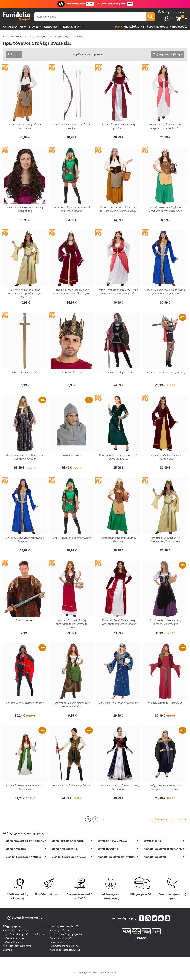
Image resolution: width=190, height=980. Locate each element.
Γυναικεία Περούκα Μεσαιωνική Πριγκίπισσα (25, 209)
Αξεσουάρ (51, 26)
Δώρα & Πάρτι (72, 26)
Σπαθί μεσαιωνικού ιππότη (25, 372)
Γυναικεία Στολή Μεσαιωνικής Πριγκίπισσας (165, 457)
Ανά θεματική (13, 26)
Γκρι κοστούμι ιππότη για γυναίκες (165, 372)
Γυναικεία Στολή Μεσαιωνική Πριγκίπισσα (118, 126)
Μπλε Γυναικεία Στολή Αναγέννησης (118, 703)
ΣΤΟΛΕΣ (34, 26)
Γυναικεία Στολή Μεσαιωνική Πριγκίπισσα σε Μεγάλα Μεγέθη (118, 622)
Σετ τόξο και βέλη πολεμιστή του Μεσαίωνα (72, 126)
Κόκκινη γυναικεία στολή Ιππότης (25, 703)
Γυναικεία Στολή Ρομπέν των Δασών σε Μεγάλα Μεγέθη (72, 209)
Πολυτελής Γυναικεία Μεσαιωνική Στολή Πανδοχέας (72, 705)
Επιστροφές (56, 944)
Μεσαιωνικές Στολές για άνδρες (24, 858)
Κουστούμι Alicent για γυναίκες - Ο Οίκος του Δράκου (118, 457)
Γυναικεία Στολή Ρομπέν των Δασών (72, 538)
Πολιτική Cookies (12, 944)
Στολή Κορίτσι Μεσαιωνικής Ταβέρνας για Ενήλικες (165, 622)
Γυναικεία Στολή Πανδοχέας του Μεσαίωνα (118, 540)
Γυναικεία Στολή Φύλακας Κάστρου (72, 786)
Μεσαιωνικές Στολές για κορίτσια (117, 858)
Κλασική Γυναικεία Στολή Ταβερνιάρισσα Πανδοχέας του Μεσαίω (72, 624)
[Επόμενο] (103, 819)
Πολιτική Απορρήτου (14, 940)
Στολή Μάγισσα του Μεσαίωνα (165, 703)
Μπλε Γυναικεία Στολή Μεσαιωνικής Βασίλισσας (118, 787)
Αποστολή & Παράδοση (63, 940)
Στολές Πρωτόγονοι (37, 36)
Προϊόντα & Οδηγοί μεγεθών (66, 936)
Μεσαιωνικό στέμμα (72, 372)
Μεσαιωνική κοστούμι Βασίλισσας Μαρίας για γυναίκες (25, 457)
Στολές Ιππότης (153, 841)
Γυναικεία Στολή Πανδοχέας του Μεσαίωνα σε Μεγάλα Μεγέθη (165, 209)
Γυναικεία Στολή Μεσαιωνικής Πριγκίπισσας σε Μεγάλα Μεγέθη (72, 292)
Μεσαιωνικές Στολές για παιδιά (69, 858)
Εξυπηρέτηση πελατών (25, 919)
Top (117, 26)
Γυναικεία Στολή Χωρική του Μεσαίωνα (25, 126)
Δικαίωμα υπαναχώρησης (17, 948)
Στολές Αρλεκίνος (16, 850)
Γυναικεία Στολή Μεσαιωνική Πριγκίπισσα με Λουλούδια (165, 126)
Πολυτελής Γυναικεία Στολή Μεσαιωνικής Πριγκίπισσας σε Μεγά (25, 293)
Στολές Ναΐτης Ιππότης (65, 850)
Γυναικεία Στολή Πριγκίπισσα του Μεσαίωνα (25, 787)
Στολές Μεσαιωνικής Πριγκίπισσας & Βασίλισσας (27, 841)
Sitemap (7, 952)
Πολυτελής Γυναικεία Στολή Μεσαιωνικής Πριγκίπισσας (165, 540)
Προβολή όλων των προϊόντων (168, 819)
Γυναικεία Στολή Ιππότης (118, 372)
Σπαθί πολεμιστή (25, 620)
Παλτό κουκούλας (72, 455)
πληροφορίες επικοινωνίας (65, 952)
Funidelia (8, 36)
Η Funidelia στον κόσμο (16, 932)
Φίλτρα (12, 54)
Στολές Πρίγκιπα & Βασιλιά (113, 841)
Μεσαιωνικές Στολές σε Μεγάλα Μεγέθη (166, 850)
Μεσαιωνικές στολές (156, 858)
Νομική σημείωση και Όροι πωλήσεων (24, 936)
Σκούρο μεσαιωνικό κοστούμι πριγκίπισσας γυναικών (165, 787)
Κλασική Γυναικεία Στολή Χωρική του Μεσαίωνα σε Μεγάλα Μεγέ (118, 209)
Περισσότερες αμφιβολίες (64, 948)
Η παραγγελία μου (60, 932)
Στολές (19, 36)
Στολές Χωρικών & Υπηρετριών (69, 841)
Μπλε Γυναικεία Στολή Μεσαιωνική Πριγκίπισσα (25, 540)
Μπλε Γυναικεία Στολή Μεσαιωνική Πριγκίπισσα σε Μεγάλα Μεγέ (118, 292)
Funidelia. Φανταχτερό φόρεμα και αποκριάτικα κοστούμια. (16, 16)
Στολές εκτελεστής (109, 850)
